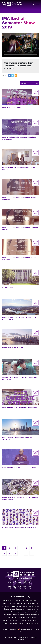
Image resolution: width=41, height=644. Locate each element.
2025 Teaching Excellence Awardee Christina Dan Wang (20, 258)
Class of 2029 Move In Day (13, 347)
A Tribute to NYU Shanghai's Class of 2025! (19, 527)
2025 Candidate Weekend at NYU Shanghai (19, 407)
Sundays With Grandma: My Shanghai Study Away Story (20, 378)
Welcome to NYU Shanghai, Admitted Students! (17, 438)
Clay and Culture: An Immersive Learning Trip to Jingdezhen (20, 318)
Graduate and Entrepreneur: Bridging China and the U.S (20, 168)
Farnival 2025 (7, 287)
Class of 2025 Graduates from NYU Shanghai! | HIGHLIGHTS (20, 498)
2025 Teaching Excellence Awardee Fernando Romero (20, 228)
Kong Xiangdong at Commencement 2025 (19, 467)
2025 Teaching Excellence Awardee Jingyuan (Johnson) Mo (20, 198)
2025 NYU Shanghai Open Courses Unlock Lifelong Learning (19, 138)
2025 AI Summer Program (12, 107)
